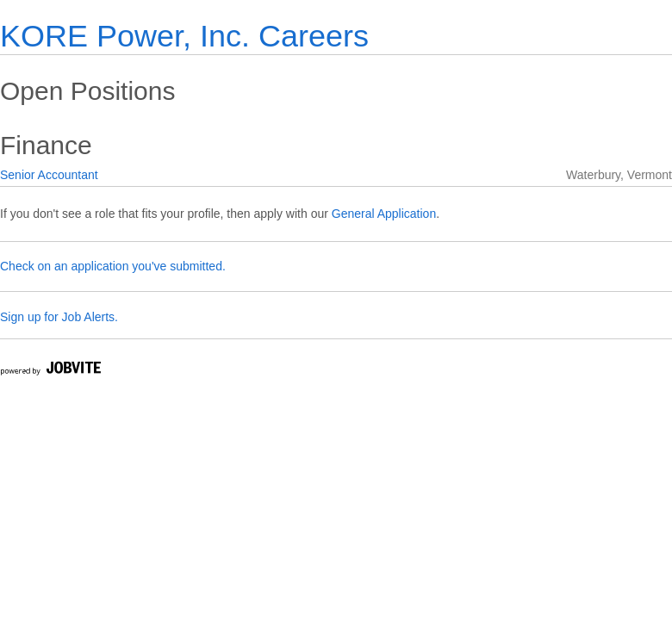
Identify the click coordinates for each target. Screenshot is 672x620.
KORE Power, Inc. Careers (184, 36)
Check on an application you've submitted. (113, 266)
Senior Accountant (49, 175)
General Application (384, 214)
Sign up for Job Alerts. (59, 317)
